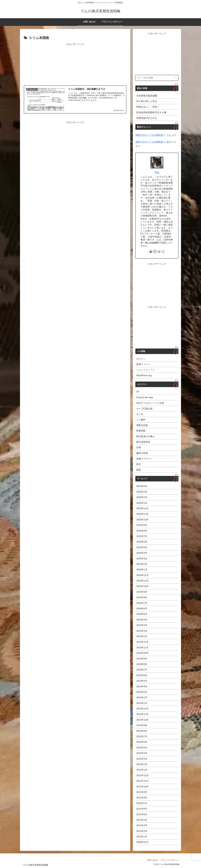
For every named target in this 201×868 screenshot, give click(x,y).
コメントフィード (145, 370)
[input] (157, 78)
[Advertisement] (75, 64)
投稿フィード (143, 364)
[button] (176, 78)
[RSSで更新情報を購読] (163, 251)
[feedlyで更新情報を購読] (159, 251)
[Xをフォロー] (155, 251)
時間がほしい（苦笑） (148, 107)
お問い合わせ (153, 860)
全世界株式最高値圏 (147, 96)
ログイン (141, 359)
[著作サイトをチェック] (151, 251)
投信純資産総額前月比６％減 (151, 112)
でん (169, 135)
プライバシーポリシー (170, 860)
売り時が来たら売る (147, 101)
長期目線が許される (147, 118)
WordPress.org (144, 375)
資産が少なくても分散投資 (149, 135)
